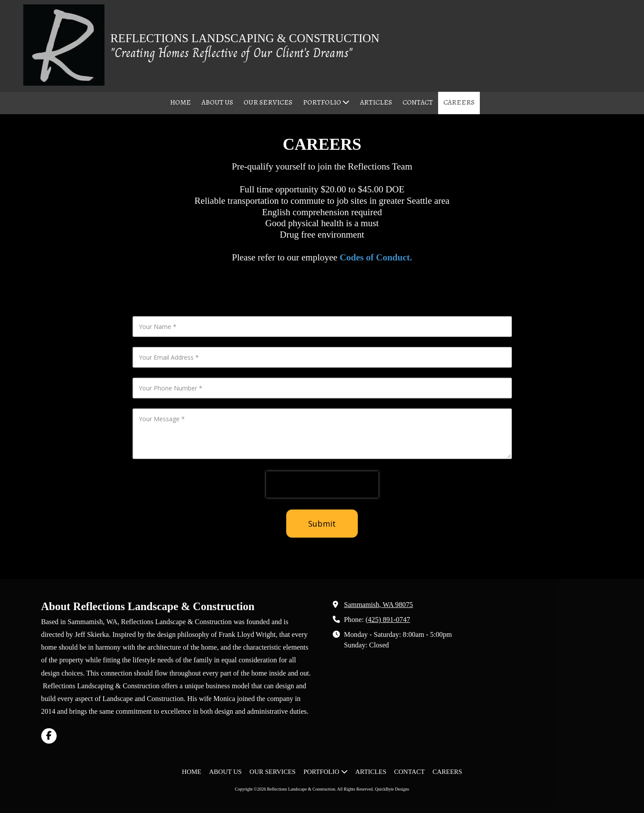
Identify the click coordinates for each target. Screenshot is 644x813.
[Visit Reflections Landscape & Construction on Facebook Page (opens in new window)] (49, 736)
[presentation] (322, 484)
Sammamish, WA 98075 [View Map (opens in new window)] (379, 605)
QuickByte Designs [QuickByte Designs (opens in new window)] (392, 789)
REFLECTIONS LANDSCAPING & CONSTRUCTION (245, 38)
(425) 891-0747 (388, 620)
